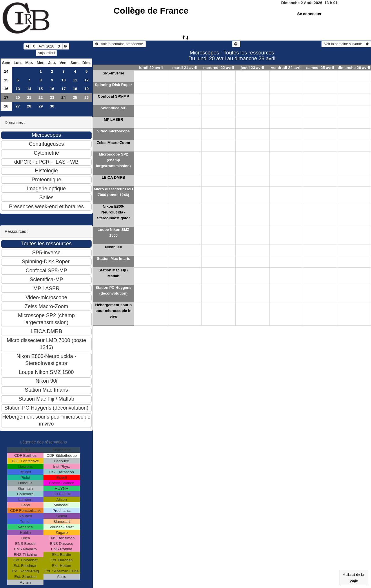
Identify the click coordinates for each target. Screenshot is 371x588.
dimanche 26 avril (354, 68)
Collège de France (151, 11)
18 (75, 89)
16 (6, 89)
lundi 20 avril (151, 68)
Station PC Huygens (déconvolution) (113, 290)
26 (87, 97)
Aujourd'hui (46, 53)
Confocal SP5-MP (114, 96)
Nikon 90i (113, 247)
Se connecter (310, 14)
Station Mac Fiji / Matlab (113, 273)
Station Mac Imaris (113, 259)
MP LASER (113, 119)
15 (6, 80)
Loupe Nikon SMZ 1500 (114, 232)
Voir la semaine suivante (346, 44)
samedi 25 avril (320, 68)
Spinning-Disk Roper (113, 85)
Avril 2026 (46, 46)
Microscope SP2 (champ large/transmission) (113, 160)
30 (52, 106)
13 (18, 89)
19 (87, 89)
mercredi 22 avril (219, 68)
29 (41, 106)
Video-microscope (113, 131)
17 (64, 89)
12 (87, 80)
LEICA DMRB (113, 177)
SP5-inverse (113, 73)
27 (18, 106)
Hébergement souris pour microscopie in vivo (114, 311)
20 (18, 97)
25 (75, 97)
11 (75, 80)
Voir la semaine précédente (119, 44)
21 (29, 97)
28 (29, 106)
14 (6, 71)
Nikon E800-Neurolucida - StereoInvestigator (113, 212)
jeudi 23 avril (252, 68)
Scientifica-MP (113, 108)
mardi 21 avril (185, 68)
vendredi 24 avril (286, 68)
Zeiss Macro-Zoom (113, 143)
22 (41, 97)
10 (64, 80)
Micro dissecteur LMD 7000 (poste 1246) (113, 192)
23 (52, 97)
